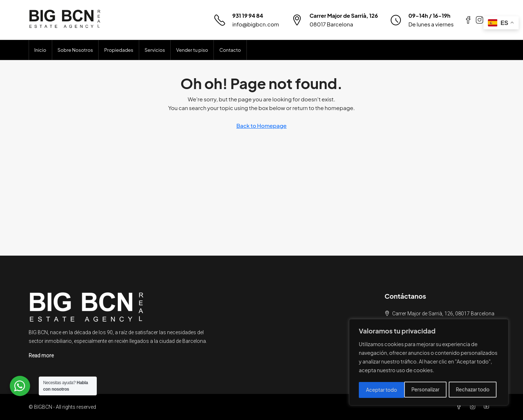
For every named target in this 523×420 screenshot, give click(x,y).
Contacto (230, 50)
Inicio (40, 50)
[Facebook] (460, 407)
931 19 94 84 (248, 15)
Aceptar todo (476, 390)
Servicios (155, 50)
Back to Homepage (261, 125)
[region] (429, 363)
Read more (41, 356)
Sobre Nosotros (75, 50)
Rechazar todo (427, 390)
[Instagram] (474, 407)
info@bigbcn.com (256, 24)
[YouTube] (488, 407)
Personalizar (380, 390)
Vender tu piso (192, 50)
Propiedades (119, 50)
